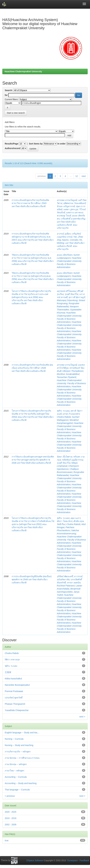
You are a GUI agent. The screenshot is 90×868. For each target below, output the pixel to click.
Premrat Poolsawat (14, 691)
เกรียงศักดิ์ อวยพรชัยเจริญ (73, 219)
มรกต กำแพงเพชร (71, 414)
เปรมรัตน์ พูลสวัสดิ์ (14, 698)
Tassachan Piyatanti (66, 377)
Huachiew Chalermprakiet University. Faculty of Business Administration (71, 383)
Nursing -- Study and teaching (19, 745)
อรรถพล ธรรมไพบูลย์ (67, 200)
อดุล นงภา (75, 518)
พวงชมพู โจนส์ (64, 216)
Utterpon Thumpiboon (73, 371)
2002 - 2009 (11, 825)
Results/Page (12, 144)
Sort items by (36, 144)
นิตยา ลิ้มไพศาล (64, 457)
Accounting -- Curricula (16, 777)
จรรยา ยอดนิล (74, 583)
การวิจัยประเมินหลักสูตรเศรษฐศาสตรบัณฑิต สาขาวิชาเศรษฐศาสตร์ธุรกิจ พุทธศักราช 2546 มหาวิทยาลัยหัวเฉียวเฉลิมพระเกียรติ (33, 460)
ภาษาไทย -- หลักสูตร (15, 771)
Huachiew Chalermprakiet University (23, 71)
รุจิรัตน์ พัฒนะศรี (65, 576)
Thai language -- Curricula (17, 790)
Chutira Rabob (64, 417)
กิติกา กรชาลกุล (12, 660)
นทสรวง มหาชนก (74, 212)
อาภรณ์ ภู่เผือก (64, 234)
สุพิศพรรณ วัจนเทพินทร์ (74, 203)
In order (62, 144)
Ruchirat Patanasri (66, 586)
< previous (10, 796)
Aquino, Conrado (70, 240)
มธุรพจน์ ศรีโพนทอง (66, 291)
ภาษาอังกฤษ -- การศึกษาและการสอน (22, 758)
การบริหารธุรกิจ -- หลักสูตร (18, 752)
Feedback (84, 860)
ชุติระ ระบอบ (63, 411)
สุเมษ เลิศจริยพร (64, 255)
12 (77, 176)
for (6, 95)
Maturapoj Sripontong (67, 300)
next (84, 176)
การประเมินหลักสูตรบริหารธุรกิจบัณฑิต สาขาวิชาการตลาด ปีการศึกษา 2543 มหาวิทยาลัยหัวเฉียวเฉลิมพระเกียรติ (30, 203)
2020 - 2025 (11, 812)
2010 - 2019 (11, 818)
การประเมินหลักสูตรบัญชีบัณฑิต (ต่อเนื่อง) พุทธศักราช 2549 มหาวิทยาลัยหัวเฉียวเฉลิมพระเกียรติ (32, 579)
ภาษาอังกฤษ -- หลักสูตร (16, 764)
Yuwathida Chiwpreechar (17, 710)
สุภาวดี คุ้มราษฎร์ (77, 297)
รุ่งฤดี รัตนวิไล (71, 294)
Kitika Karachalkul (13, 679)
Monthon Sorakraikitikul (68, 374)
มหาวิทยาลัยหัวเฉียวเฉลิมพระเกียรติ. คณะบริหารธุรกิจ (67, 225)
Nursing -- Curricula (14, 739)
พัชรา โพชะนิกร (64, 521)
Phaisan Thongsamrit (15, 704)
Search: (9, 90)
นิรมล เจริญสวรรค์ (66, 206)
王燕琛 (8, 672)
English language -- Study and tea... (22, 733)
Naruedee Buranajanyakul (17, 685)
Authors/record (13, 148)
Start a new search (16, 113)
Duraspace (72, 860)
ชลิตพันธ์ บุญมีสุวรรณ (72, 460)
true (7, 840)
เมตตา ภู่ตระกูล (71, 209)
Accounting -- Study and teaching (21, 783)
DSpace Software (35, 860)
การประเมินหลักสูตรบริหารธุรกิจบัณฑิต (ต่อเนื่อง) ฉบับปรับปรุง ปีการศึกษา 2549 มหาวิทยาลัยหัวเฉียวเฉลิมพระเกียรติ (32, 368)
